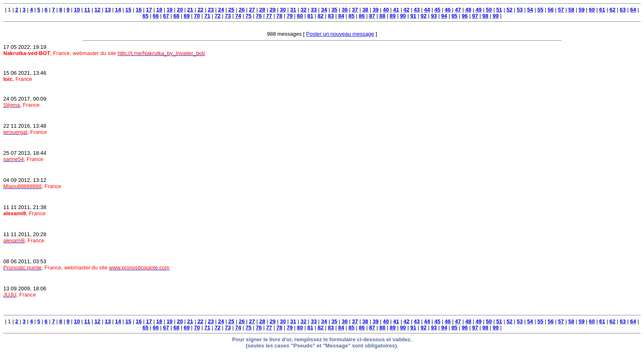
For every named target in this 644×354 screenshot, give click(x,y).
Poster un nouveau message (340, 34)
